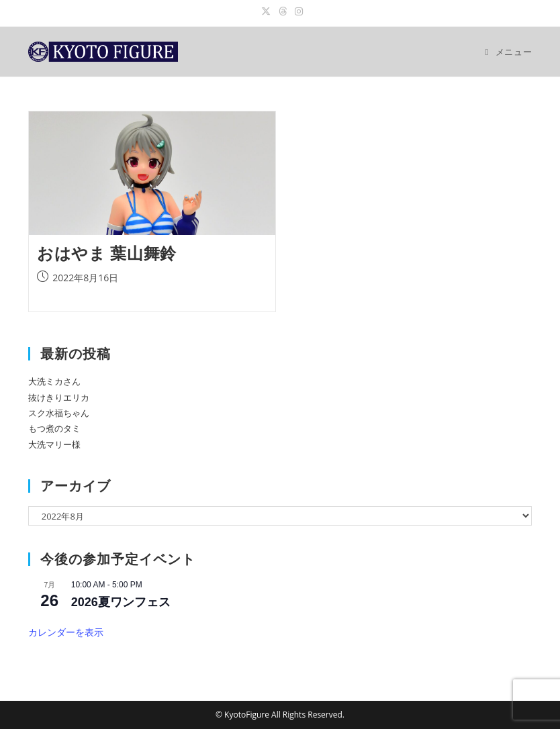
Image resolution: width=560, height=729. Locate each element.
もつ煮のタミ (54, 428)
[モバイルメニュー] (509, 52)
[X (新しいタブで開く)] (266, 11)
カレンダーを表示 (66, 632)
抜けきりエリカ (59, 397)
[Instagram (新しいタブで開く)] (297, 11)
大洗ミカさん (54, 381)
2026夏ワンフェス (121, 602)
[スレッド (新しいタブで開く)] (283, 11)
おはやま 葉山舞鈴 (107, 253)
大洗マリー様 (54, 444)
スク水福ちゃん (59, 413)
